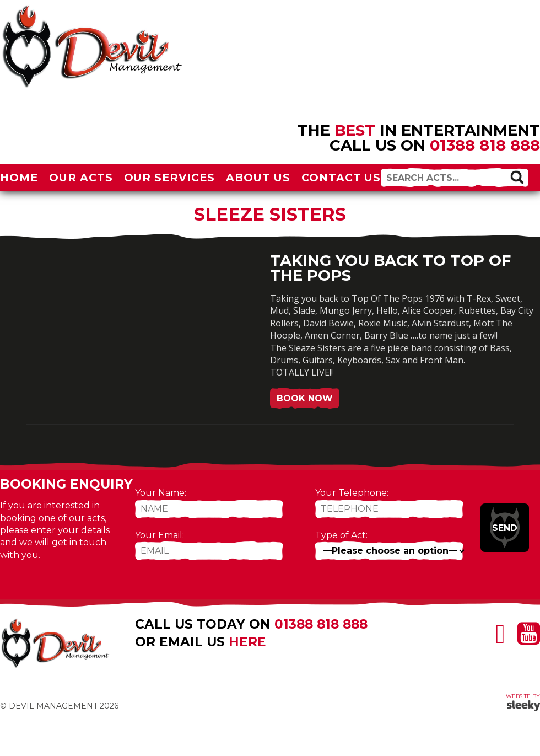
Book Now (305, 398)
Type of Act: (341, 535)
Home (19, 178)
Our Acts (81, 178)
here (247, 642)
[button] (517, 177)
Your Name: (161, 493)
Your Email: (160, 535)
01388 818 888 (485, 145)
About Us (258, 178)
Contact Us (341, 178)
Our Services (170, 178)
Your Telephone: (352, 493)
